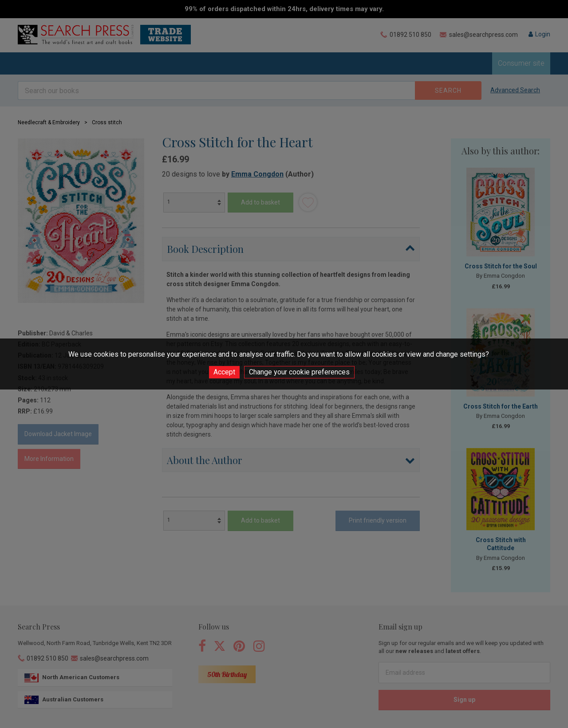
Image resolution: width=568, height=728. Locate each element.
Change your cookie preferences (299, 372)
